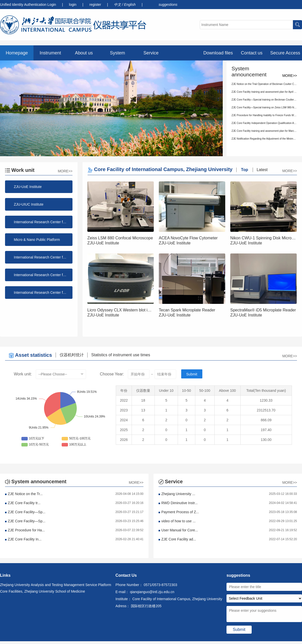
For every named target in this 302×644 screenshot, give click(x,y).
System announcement (117, 55)
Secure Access (285, 53)
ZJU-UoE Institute (28, 187)
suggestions (168, 5)
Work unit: (23, 374)
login (73, 5)
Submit (192, 374)
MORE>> (290, 76)
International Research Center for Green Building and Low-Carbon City (43, 293)
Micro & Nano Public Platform (37, 240)
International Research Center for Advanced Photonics (43, 275)
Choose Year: (112, 374)
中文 (118, 5)
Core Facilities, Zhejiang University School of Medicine (43, 591)
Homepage (17, 53)
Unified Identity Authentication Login (28, 5)
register (96, 5)
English (130, 5)
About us (84, 53)
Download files (218, 53)
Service (151, 53)
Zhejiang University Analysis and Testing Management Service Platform (56, 585)
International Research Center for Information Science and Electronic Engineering (43, 257)
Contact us (252, 53)
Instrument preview (50, 55)
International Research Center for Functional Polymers (43, 222)
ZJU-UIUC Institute (29, 204)
